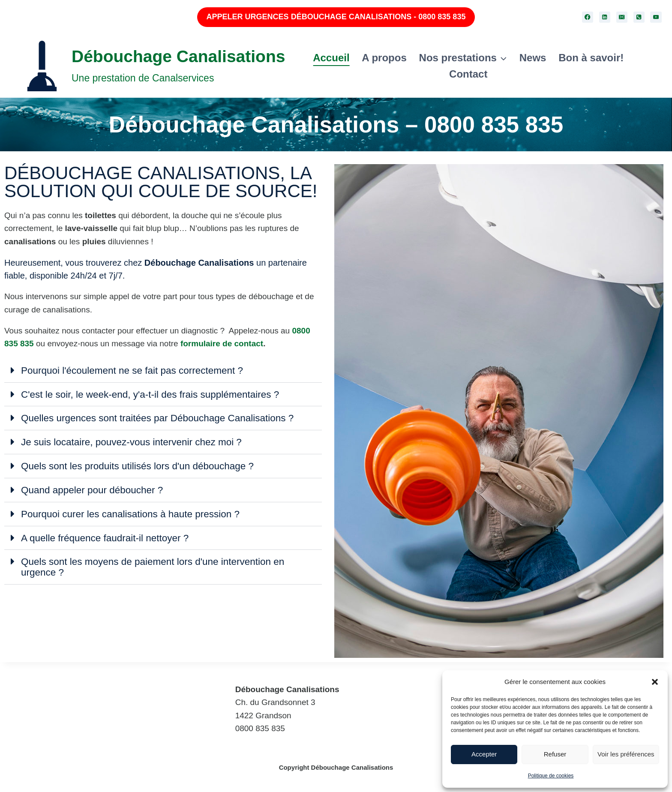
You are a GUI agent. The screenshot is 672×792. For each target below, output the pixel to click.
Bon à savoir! (591, 58)
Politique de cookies (551, 776)
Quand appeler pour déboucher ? (94, 488)
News (533, 58)
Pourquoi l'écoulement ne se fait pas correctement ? (135, 370)
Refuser (555, 754)
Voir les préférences (626, 754)
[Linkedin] (605, 17)
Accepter (484, 754)
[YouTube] (656, 17)
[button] (655, 682)
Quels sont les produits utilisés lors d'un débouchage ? (140, 465)
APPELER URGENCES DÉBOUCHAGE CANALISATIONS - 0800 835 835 (336, 17)
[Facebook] (588, 17)
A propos (384, 58)
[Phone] (639, 17)
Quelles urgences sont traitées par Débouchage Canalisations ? (160, 417)
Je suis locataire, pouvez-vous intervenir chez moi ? (134, 441)
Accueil (331, 58)
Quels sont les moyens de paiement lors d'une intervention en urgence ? (156, 564)
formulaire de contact (222, 343)
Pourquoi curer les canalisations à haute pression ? (133, 512)
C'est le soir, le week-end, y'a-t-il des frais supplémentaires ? (153, 394)
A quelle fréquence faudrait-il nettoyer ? (107, 535)
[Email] (622, 17)
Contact (468, 74)
